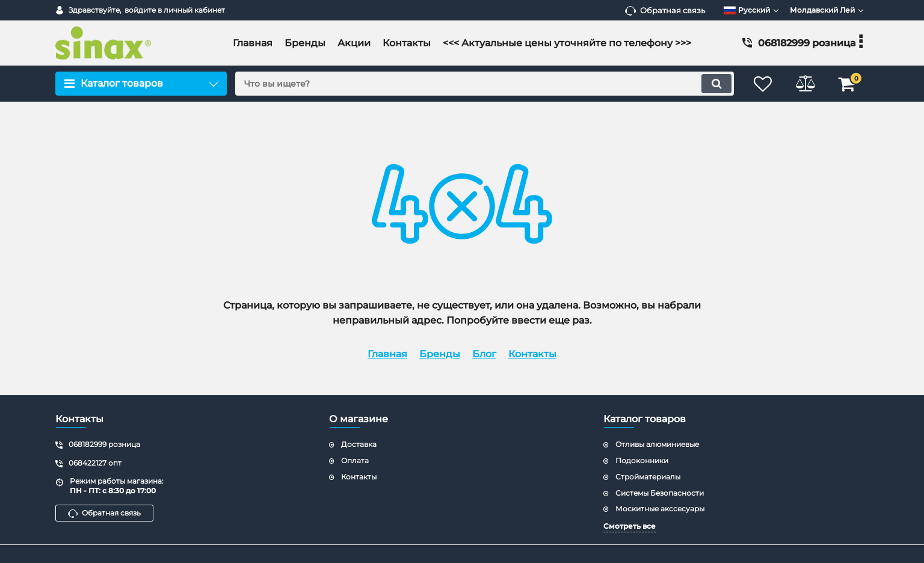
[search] (485, 84)
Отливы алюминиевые (657, 444)
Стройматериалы (648, 477)
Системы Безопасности (660, 493)
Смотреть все (630, 526)
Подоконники (642, 460)
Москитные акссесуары (660, 509)
